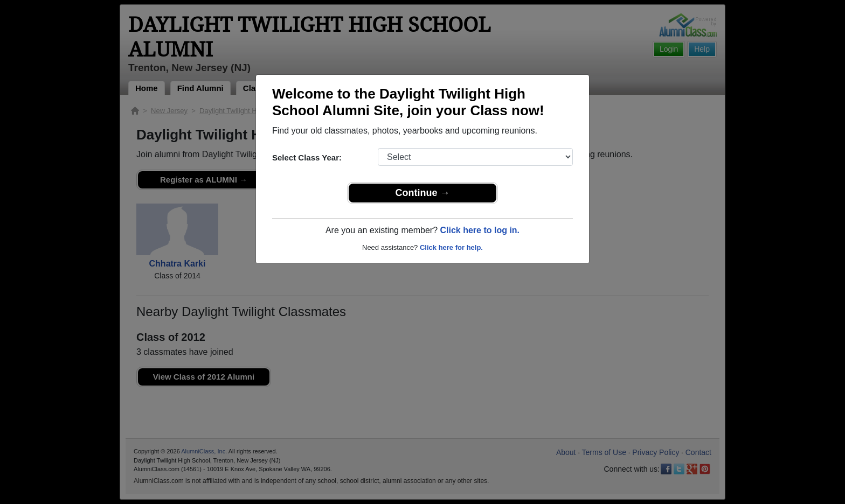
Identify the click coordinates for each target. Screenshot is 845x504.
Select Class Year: (307, 157)
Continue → (423, 193)
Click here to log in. (480, 230)
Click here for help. (451, 247)
